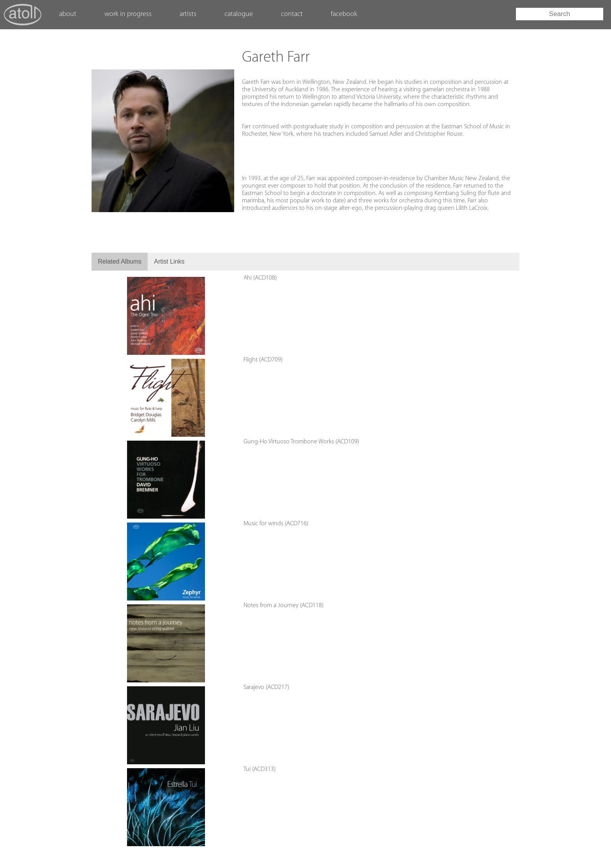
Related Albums (120, 261)
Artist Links (169, 261)
